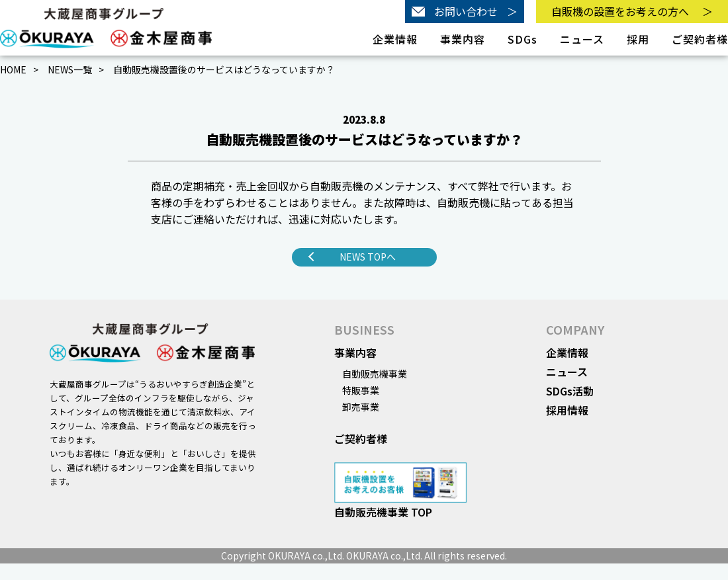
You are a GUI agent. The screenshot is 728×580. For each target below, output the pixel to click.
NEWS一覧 (70, 69)
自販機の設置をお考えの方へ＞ (632, 11)
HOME (13, 69)
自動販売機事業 (375, 374)
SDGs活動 (570, 391)
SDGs (523, 39)
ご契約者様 (700, 39)
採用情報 (567, 410)
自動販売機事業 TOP (383, 512)
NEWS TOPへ (368, 257)
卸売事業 (361, 407)
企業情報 (567, 352)
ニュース (582, 39)
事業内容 (355, 352)
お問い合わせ (465, 12)
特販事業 (361, 390)
